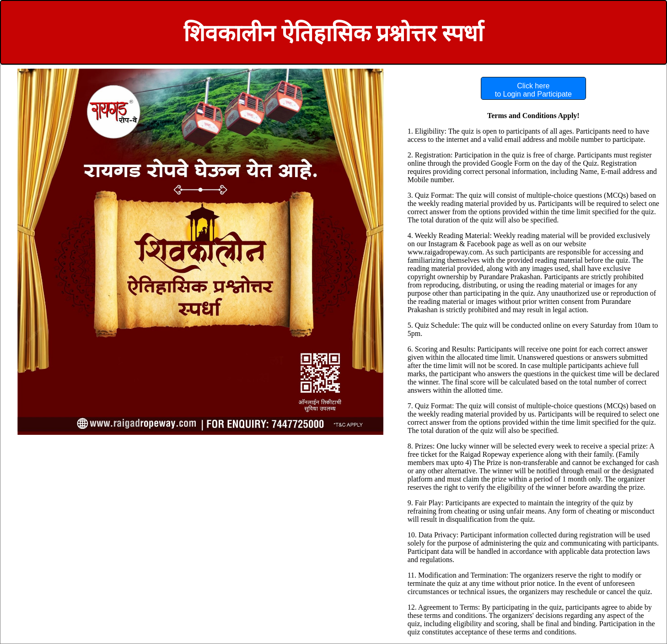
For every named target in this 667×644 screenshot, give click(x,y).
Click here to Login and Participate (533, 90)
